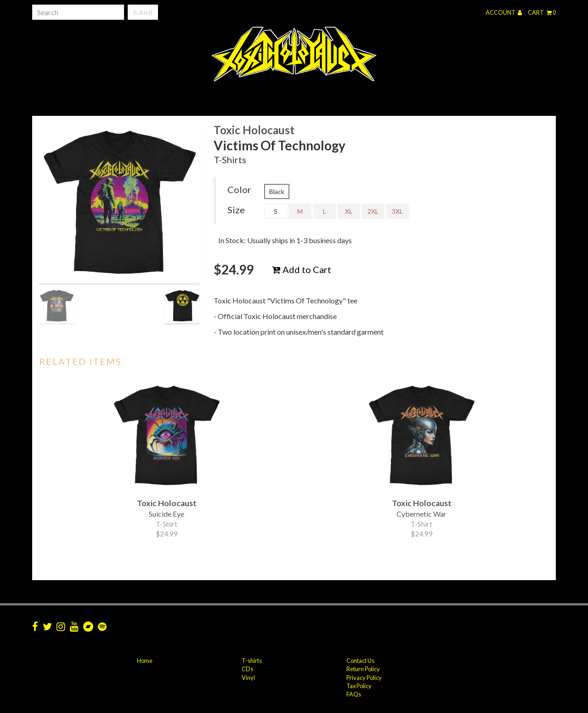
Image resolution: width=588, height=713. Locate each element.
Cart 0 (542, 12)
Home (145, 661)
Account (504, 12)
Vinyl (248, 678)
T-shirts (252, 661)
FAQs (354, 694)
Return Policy (363, 669)
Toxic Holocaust (254, 130)
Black (277, 191)
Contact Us (360, 661)
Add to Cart (302, 269)
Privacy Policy (364, 678)
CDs (247, 669)
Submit (143, 12)
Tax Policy (359, 686)
